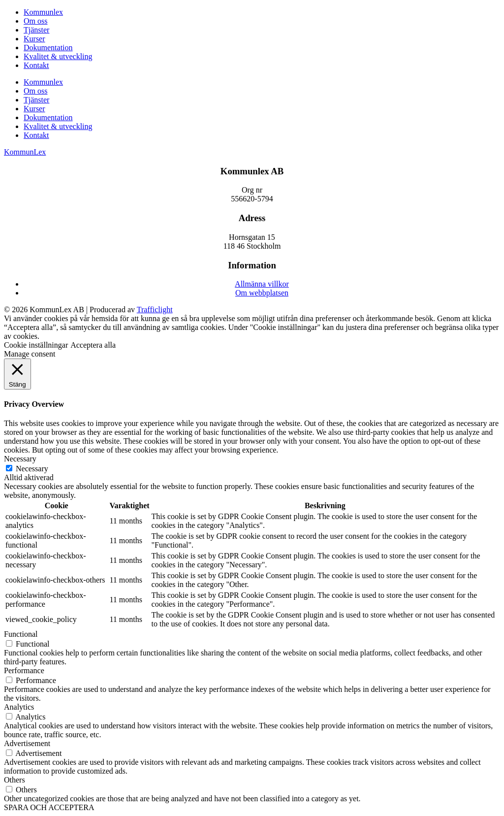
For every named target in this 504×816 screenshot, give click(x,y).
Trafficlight (155, 310)
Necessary (32, 469)
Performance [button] (24, 670)
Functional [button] (21, 634)
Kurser (34, 39)
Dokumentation (48, 48)
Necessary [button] (20, 459)
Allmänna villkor (262, 284)
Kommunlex (43, 12)
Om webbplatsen (262, 293)
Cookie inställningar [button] (36, 345)
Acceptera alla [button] (93, 345)
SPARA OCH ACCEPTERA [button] (49, 807)
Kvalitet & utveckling (58, 56)
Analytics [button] (19, 707)
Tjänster (36, 30)
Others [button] (15, 780)
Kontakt (36, 65)
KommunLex (25, 152)
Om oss (35, 21)
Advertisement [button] (27, 743)
